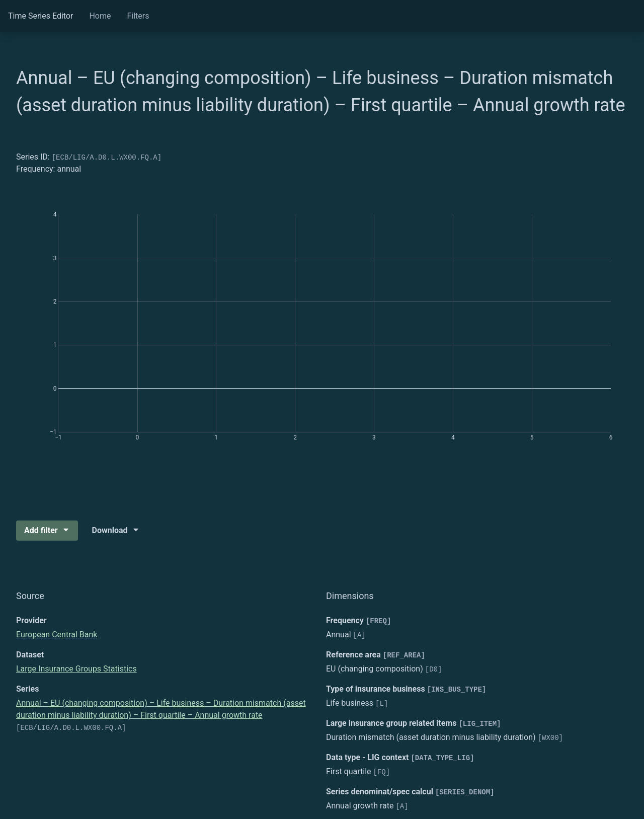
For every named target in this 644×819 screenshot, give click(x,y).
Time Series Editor (41, 16)
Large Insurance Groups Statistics (76, 669)
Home (100, 16)
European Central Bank (57, 635)
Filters (138, 16)
